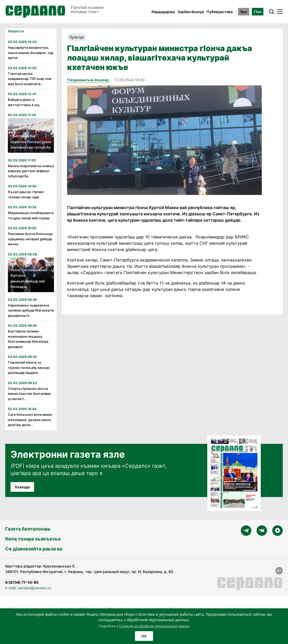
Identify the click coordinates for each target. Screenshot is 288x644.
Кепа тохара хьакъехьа (33, 539)
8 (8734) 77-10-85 (22, 582)
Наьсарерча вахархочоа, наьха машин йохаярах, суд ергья (31, 53)
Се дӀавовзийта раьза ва (34, 549)
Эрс (244, 12)
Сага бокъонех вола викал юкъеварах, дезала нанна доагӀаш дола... (30, 420)
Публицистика (220, 12)
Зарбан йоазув (191, 12)
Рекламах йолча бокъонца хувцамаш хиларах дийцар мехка (30, 239)
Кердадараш (163, 12)
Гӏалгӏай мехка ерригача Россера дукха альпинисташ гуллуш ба (31, 142)
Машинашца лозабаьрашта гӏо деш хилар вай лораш (31, 215)
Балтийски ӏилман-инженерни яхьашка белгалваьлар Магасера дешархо (28, 339)
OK (144, 636)
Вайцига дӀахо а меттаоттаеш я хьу (24, 102)
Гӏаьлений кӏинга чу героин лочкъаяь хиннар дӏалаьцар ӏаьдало (29, 367)
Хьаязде (22, 487)
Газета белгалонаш (28, 529)
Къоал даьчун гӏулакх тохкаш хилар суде (26, 194)
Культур (77, 37)
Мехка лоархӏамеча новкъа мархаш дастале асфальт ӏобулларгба (31, 171)
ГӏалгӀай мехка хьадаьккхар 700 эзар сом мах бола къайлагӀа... (30, 79)
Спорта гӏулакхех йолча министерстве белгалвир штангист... (29, 394)
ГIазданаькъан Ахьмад (88, 80)
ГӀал (258, 12)
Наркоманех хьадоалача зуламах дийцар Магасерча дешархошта (31, 310)
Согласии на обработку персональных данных (154, 626)
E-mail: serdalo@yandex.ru (28, 588)
